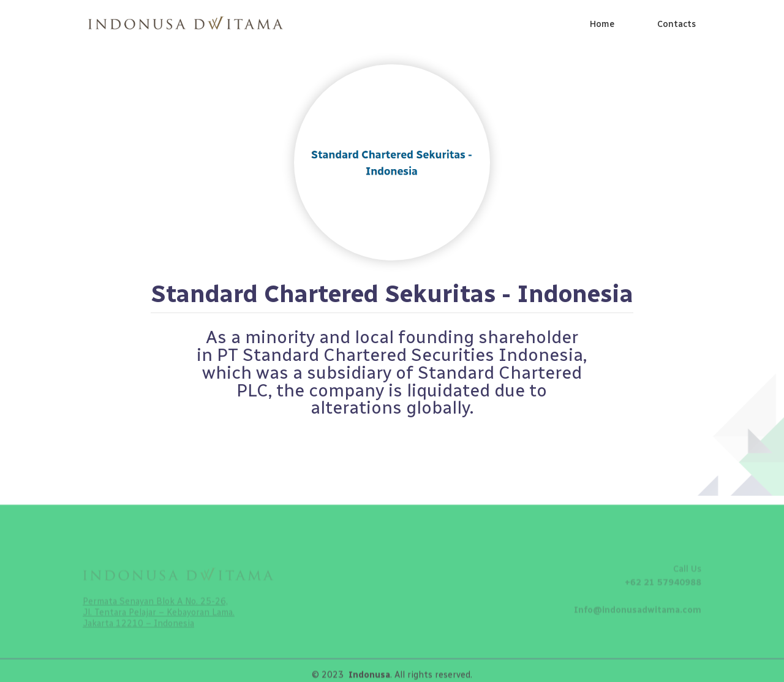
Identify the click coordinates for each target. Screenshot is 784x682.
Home (602, 24)
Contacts (677, 24)
